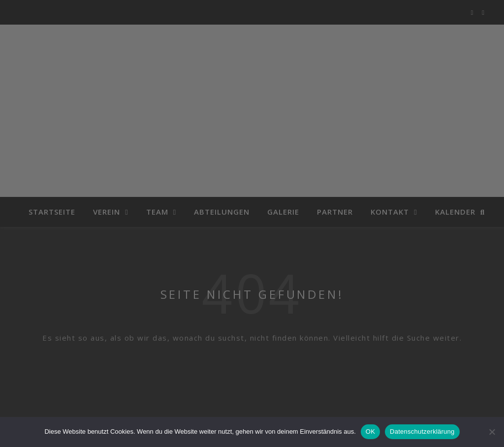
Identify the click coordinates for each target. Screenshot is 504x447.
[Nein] (492, 432)
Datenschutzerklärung (422, 431)
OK (370, 431)
